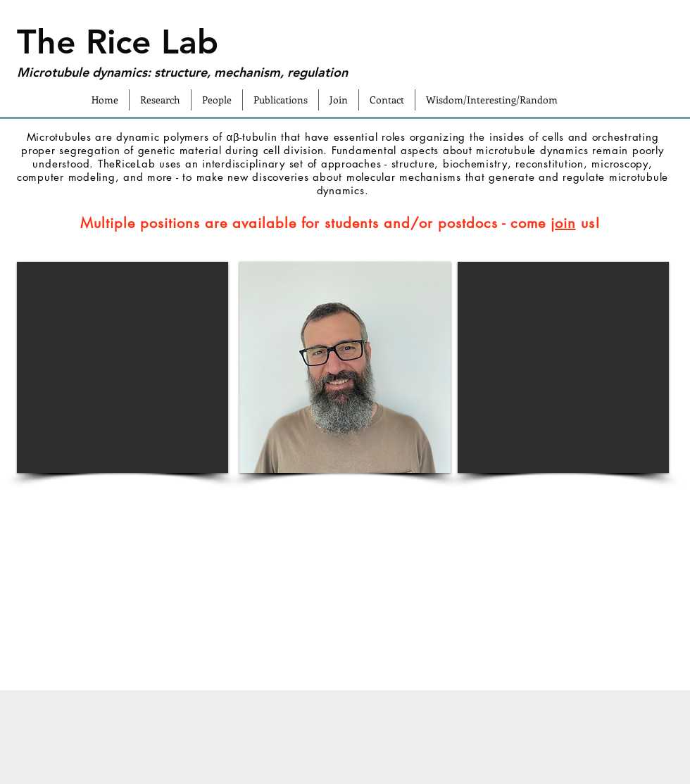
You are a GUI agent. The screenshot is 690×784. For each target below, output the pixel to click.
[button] (123, 367)
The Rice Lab (118, 42)
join (563, 223)
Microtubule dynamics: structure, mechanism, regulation (182, 72)
